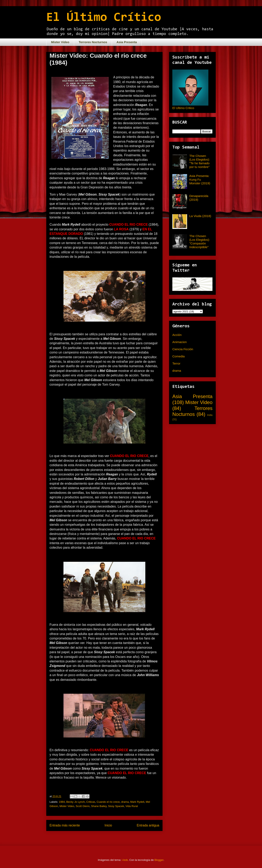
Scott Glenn (83, 806)
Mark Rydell (137, 802)
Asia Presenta (127, 42)
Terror (176, 363)
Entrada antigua (148, 825)
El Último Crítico (104, 18)
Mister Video (60, 42)
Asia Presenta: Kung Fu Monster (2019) (200, 180)
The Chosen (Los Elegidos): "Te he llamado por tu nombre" (200, 161)
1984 (62, 802)
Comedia (178, 356)
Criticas (91, 802)
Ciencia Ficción (183, 349)
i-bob (125, 860)
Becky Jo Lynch (76, 802)
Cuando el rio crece (108, 802)
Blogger (159, 860)
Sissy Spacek (116, 806)
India (210, 415)
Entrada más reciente (65, 825)
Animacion (180, 342)
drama (125, 802)
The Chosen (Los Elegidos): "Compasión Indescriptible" (200, 241)
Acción (177, 335)
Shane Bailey (99, 806)
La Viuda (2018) (200, 216)
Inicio (108, 825)
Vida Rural (132, 806)
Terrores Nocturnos (93, 42)
